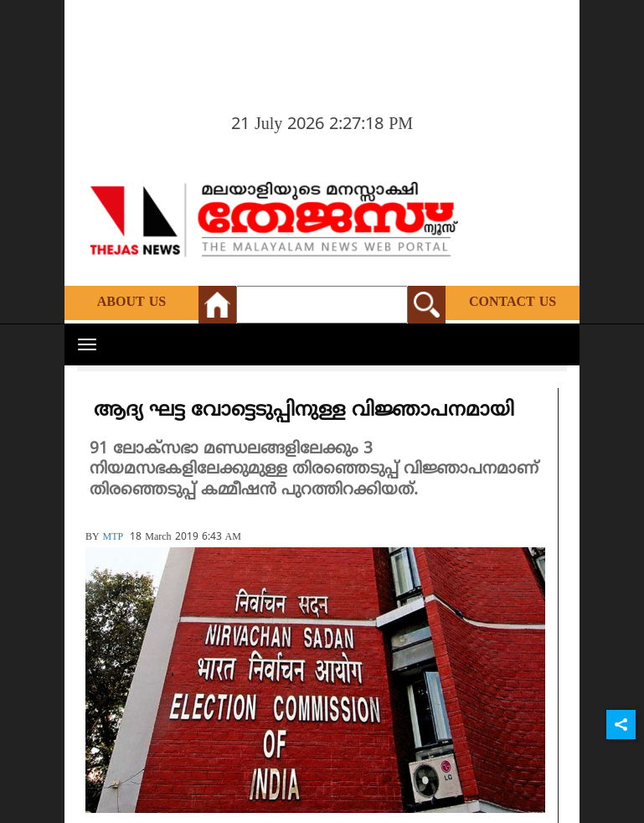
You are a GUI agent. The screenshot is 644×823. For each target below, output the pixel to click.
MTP (113, 538)
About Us (131, 303)
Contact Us (513, 303)
